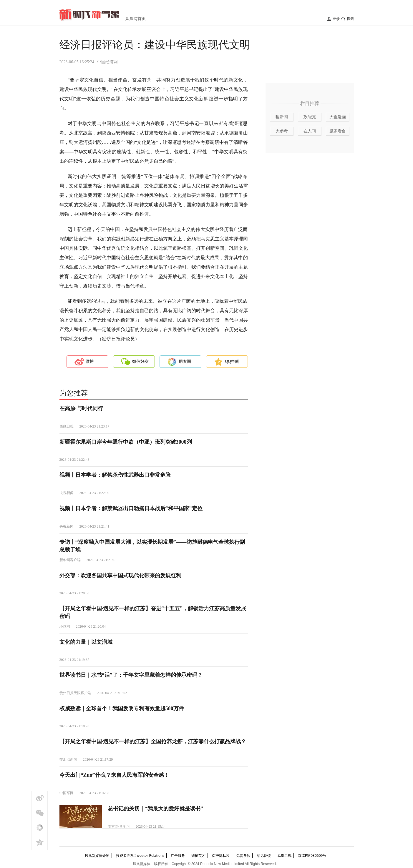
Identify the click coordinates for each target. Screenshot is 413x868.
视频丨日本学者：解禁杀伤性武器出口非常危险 (115, 475)
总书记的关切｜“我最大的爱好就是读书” (155, 809)
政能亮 (310, 117)
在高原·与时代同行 (81, 408)
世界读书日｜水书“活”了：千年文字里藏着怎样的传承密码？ (131, 675)
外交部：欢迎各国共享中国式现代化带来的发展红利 (120, 576)
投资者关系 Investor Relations (140, 855)
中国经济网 (107, 62)
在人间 (310, 131)
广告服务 (178, 855)
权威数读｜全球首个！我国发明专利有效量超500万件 (122, 709)
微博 (90, 361)
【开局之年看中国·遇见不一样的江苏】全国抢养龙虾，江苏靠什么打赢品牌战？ (153, 741)
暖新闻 (282, 117)
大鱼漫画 (338, 117)
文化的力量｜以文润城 (86, 642)
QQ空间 (232, 361)
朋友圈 (185, 361)
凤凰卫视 (284, 855)
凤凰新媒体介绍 (97, 855)
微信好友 (140, 361)
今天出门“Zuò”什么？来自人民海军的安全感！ (114, 775)
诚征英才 (198, 855)
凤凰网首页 (135, 19)
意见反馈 (264, 855)
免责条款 (243, 855)
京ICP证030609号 (312, 855)
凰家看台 (338, 131)
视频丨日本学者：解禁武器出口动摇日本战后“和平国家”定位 (131, 508)
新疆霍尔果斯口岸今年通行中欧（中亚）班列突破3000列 (126, 442)
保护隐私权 (221, 855)
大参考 (282, 131)
